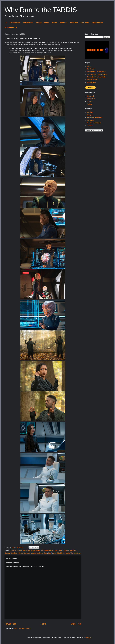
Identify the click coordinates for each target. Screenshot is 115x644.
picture (33, 553)
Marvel (54, 23)
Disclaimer (91, 69)
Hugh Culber (35, 550)
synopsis (66, 553)
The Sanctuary (76, 553)
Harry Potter (28, 23)
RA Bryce (40, 553)
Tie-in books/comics (94, 123)
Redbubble (91, 99)
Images (90, 115)
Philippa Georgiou (24, 553)
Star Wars (85, 23)
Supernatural (97, 23)
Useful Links (91, 82)
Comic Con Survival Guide (96, 77)
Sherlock (64, 23)
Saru (46, 553)
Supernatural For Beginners (97, 74)
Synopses (91, 120)
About (89, 66)
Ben (14, 547)
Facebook (91, 96)
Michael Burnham (70, 550)
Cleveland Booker (16, 550)
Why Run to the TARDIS (41, 10)
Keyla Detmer (58, 550)
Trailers (90, 126)
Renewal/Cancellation (95, 117)
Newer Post (10, 624)
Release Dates (92, 80)
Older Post (76, 624)
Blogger (89, 637)
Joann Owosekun (47, 550)
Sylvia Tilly (59, 553)
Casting (90, 112)
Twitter (89, 104)
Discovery (27, 550)
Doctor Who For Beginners (96, 72)
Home (43, 624)
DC (6, 23)
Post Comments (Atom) (22, 629)
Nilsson (7, 553)
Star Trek (74, 23)
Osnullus (14, 553)
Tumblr (90, 101)
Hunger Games (42, 23)
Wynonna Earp (11, 27)
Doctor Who (15, 23)
